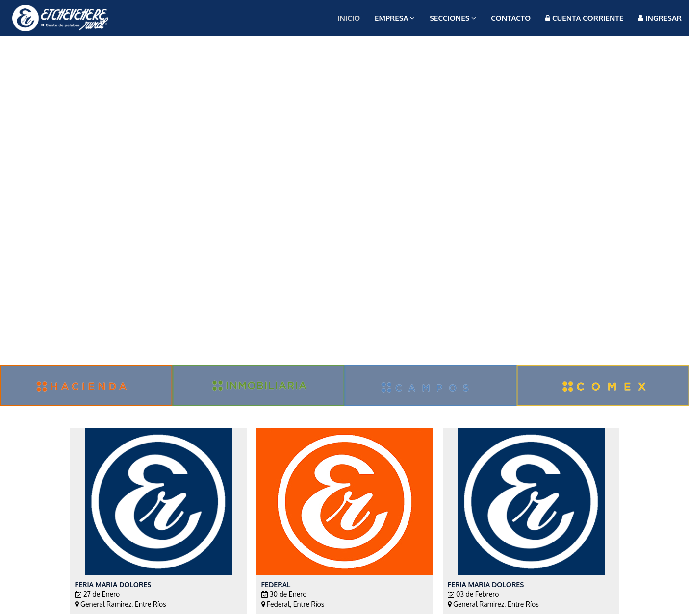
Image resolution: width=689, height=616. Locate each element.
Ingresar (660, 18)
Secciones (453, 18)
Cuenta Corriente (584, 18)
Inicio (349, 18)
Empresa (395, 18)
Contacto (511, 18)
